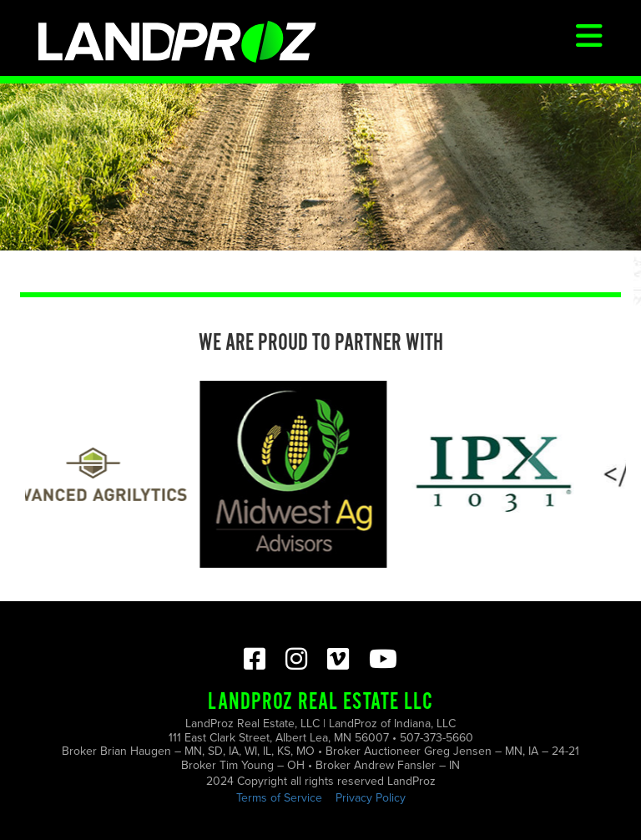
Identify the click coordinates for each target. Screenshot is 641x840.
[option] (296, 474)
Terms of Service (279, 798)
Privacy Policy (371, 798)
